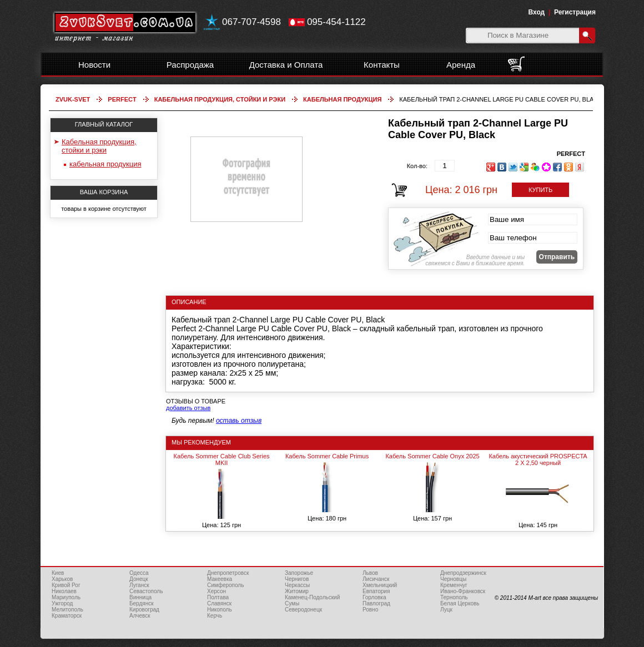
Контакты (382, 65)
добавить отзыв (188, 408)
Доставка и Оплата (286, 65)
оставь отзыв (239, 421)
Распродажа (190, 65)
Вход (537, 12)
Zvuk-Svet (73, 99)
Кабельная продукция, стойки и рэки (220, 99)
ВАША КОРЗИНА (104, 192)
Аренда (461, 65)
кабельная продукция (342, 99)
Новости (94, 65)
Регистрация (575, 12)
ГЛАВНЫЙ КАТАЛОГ (104, 124)
